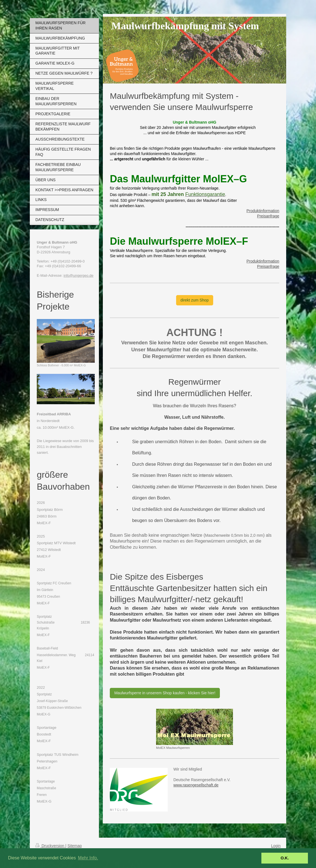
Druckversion (50, 846)
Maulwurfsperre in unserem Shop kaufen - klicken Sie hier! (165, 693)
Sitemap (75, 846)
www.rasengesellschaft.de (196, 785)
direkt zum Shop (195, 300)
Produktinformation (263, 211)
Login (276, 846)
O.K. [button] (285, 858)
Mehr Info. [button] (88, 858)
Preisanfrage (268, 216)
